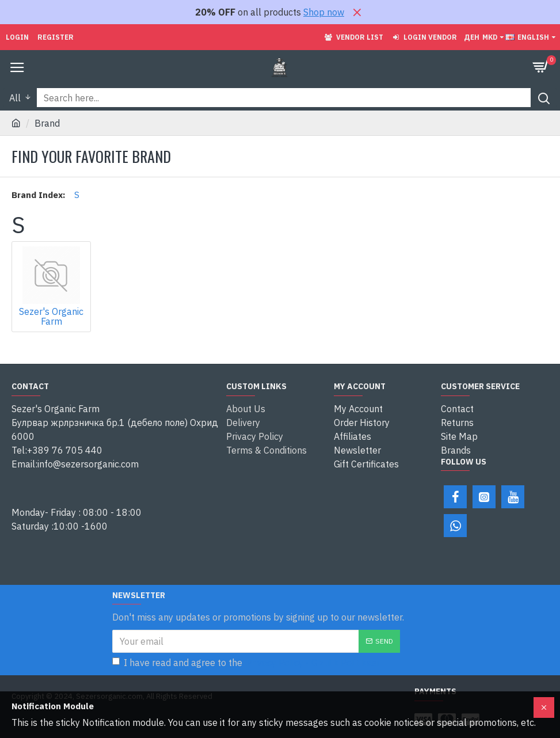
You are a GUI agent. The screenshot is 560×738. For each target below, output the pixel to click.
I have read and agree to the (246, 663)
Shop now (324, 12)
